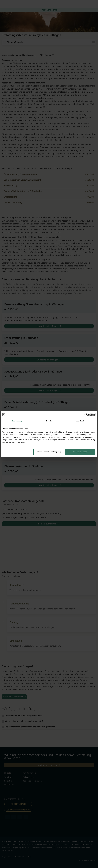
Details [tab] (49, 421)
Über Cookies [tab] (81, 421)
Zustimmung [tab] (17, 421)
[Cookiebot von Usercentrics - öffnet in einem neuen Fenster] (86, 415)
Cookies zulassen (80, 452)
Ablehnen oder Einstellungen (49, 452)
